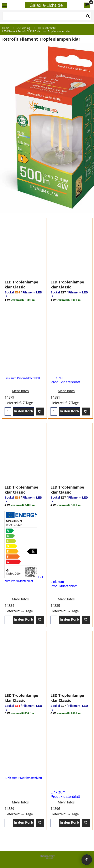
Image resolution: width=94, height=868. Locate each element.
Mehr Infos (20, 395)
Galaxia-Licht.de (46, 5)
